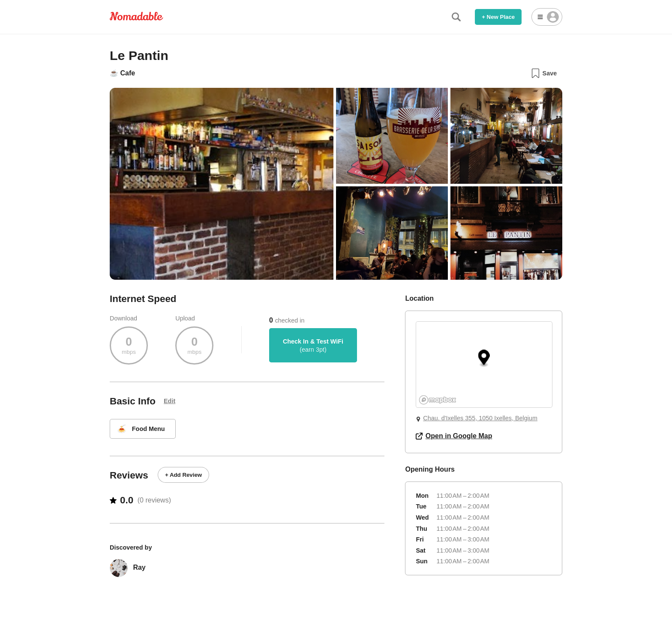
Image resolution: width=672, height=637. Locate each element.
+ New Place (498, 17)
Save (544, 73)
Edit (169, 401)
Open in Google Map (454, 436)
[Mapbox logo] (438, 400)
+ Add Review (183, 475)
